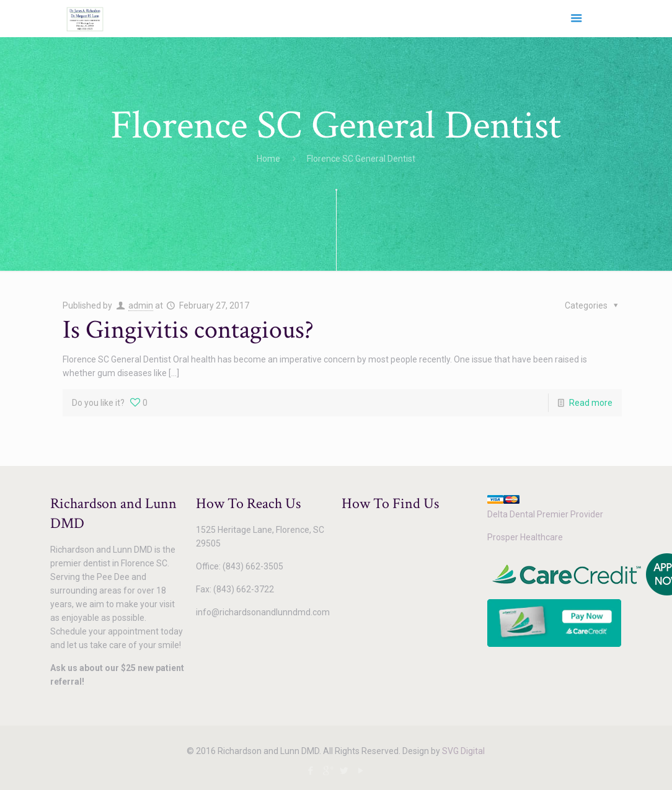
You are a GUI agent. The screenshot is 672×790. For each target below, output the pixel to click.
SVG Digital (463, 751)
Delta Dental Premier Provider (545, 514)
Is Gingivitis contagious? (188, 330)
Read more (591, 403)
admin (141, 305)
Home (268, 159)
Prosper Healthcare (525, 537)
